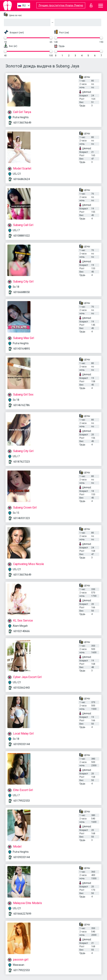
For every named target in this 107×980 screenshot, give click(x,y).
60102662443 (22, 688)
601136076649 (22, 123)
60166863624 (22, 179)
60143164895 (22, 349)
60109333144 (22, 744)
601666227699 (22, 914)
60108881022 (22, 236)
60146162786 (22, 405)
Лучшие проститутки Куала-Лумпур (61, 5)
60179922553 (22, 801)
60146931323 (22, 518)
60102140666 (22, 631)
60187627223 (22, 462)
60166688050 (22, 292)
